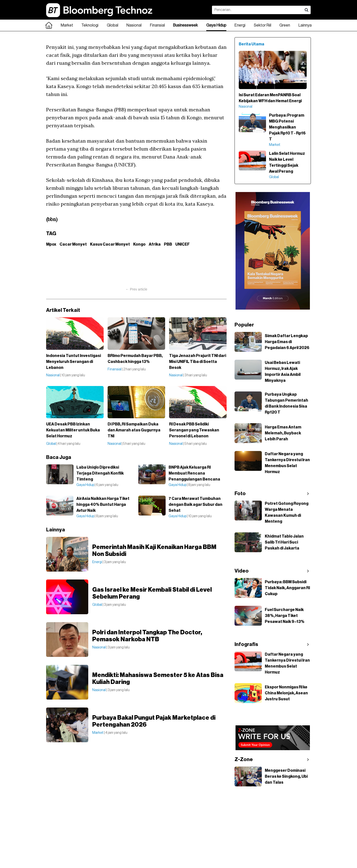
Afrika (155, 244)
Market (67, 25)
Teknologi (90, 25)
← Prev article (136, 289)
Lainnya (305, 25)
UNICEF (182, 244)
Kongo (139, 244)
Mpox (51, 244)
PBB (168, 244)
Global (113, 25)
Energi (240, 25)
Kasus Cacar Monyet (110, 244)
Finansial (157, 25)
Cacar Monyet (73, 244)
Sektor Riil (263, 25)
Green (285, 25)
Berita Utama (252, 44)
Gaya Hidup (216, 25)
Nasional (134, 25)
